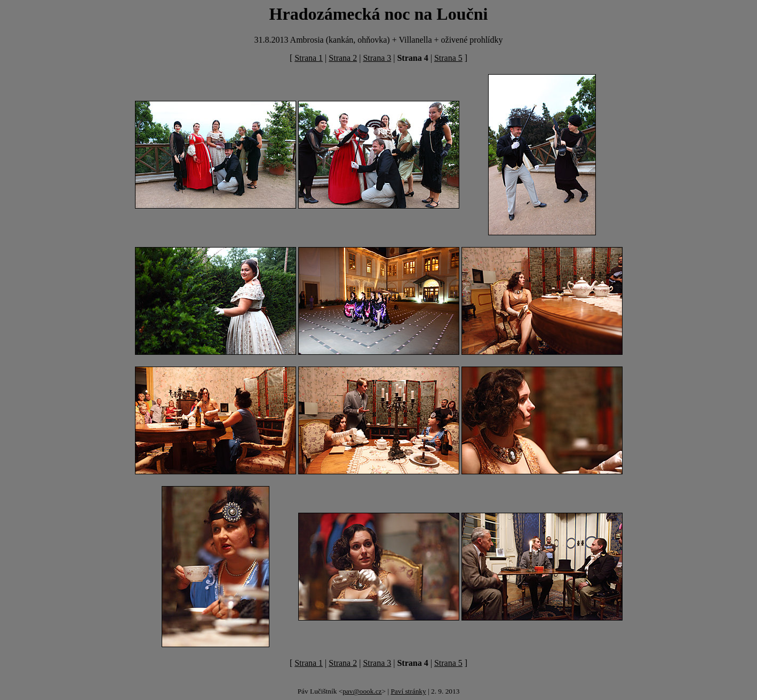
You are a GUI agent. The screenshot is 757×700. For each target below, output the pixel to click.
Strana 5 (448, 58)
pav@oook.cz (362, 691)
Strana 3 (377, 58)
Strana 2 (343, 58)
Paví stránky (408, 691)
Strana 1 (309, 58)
